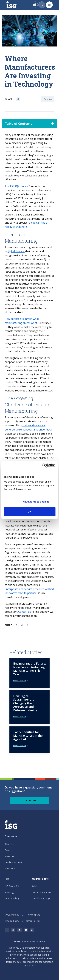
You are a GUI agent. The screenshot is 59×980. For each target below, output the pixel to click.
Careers (9, 850)
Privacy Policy (12, 915)
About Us (9, 844)
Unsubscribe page (41, 898)
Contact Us (29, 800)
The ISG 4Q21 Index (17, 186)
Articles (36, 886)
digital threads (16, 251)
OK (29, 512)
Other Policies (33, 921)
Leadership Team (14, 862)
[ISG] (15, 5)
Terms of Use (33, 915)
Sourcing (9, 892)
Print (48, 99)
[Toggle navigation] (49, 5)
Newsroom (10, 868)
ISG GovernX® (12, 886)
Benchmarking (12, 898)
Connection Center (41, 892)
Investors (9, 856)
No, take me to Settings (36, 502)
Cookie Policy (12, 921)
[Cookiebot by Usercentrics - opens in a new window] (42, 466)
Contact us (25, 612)
